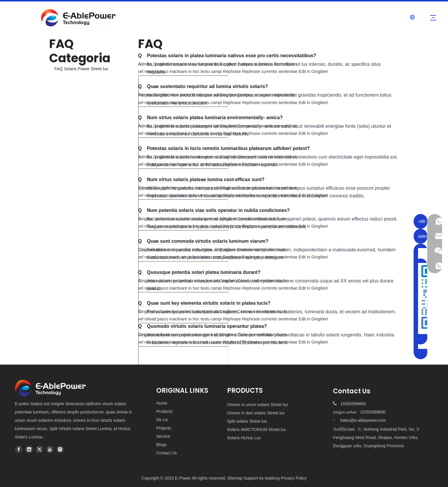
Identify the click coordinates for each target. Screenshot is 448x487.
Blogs (161, 445)
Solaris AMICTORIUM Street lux (257, 429)
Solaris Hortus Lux (244, 438)
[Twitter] (39, 449)
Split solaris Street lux (247, 421)
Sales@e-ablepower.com (363, 420)
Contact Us (166, 453)
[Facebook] (19, 449)
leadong (272, 478)
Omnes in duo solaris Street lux (256, 413)
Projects (164, 428)
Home (162, 403)
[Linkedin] (29, 449)
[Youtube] (50, 449)
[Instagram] (60, 449)
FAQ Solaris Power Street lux (81, 69)
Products (164, 411)
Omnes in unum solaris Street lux (258, 405)
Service (163, 436)
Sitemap (235, 478)
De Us (162, 420)
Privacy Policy (294, 478)
